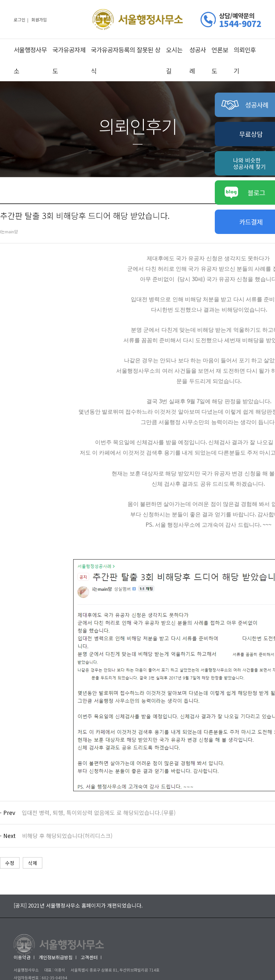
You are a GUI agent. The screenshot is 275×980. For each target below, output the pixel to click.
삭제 (33, 863)
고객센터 (89, 957)
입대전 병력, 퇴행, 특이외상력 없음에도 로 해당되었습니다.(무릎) (99, 812)
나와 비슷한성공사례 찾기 (249, 163)
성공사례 (245, 105)
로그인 (20, 19)
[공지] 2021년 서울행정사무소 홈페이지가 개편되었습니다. (78, 905)
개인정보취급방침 (56, 957)
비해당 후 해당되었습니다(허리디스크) (67, 836)
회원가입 (39, 19)
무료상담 (251, 134)
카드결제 (251, 222)
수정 (10, 863)
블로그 (245, 193)
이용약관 (22, 957)
